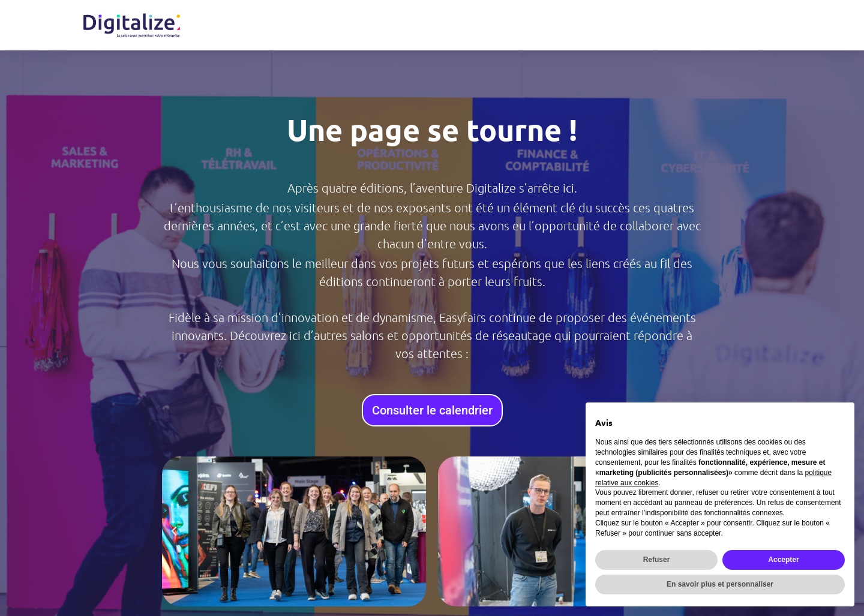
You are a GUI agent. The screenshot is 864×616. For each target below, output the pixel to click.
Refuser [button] (657, 560)
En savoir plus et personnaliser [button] (720, 584)
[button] (174, 531)
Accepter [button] (783, 560)
